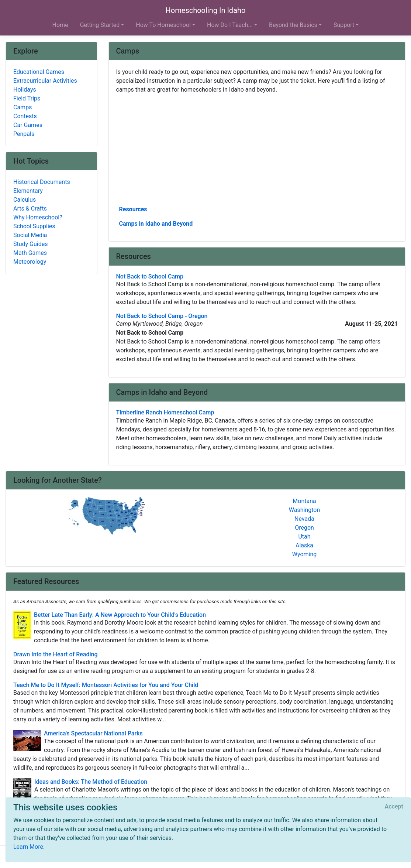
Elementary (28, 191)
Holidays (25, 90)
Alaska (304, 545)
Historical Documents (42, 182)
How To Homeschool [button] (163, 25)
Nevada (304, 519)
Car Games (28, 125)
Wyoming (305, 554)
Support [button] (344, 25)
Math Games (30, 253)
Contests (25, 116)
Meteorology (30, 262)
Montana (304, 501)
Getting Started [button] (100, 25)
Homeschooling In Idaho (206, 10)
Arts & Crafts (30, 209)
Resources (133, 209)
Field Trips (27, 98)
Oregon (304, 528)
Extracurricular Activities (45, 81)
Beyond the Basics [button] (293, 25)
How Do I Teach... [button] (230, 25)
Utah (304, 536)
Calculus (25, 200)
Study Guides (31, 244)
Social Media (30, 235)
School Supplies (34, 226)
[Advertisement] (257, 149)
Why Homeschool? (38, 217)
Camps (23, 107)
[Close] (394, 807)
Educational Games (39, 72)
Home (60, 25)
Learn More (28, 847)
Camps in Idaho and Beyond (156, 224)
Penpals (24, 134)
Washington (304, 510)
